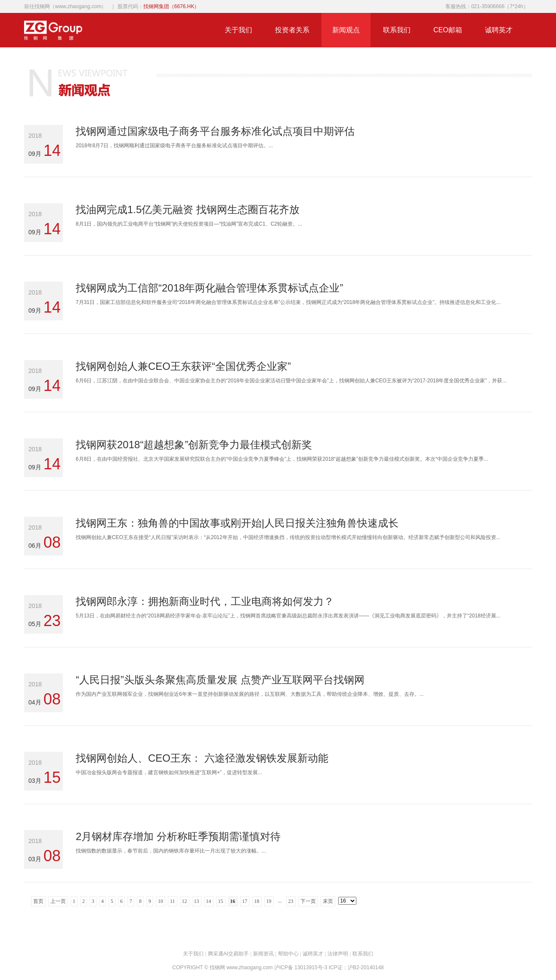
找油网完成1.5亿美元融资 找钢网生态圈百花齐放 (188, 209)
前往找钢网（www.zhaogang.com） (65, 6)
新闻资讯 (263, 954)
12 (185, 901)
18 (257, 901)
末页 (328, 901)
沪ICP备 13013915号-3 (301, 968)
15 (221, 901)
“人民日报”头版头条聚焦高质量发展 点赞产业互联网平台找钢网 (220, 680)
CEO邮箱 (448, 30)
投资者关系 (292, 30)
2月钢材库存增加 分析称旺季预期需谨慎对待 (178, 836)
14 (209, 901)
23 (291, 901)
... (280, 901)
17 (245, 901)
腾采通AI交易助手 (228, 954)
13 (197, 901)
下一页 (308, 901)
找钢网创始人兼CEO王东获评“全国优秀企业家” (183, 366)
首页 (38, 901)
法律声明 (338, 954)
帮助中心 (288, 954)
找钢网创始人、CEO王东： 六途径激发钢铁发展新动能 (202, 758)
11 (173, 901)
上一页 (58, 901)
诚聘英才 (499, 30)
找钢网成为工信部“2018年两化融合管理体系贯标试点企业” (209, 288)
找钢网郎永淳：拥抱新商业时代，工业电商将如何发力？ (205, 601)
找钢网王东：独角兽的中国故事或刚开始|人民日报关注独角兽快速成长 (237, 523)
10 (161, 901)
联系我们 (397, 30)
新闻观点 (346, 30)
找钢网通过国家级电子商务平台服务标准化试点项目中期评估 (215, 131)
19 (269, 901)
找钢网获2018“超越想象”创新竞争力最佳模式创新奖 (194, 445)
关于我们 (238, 30)
